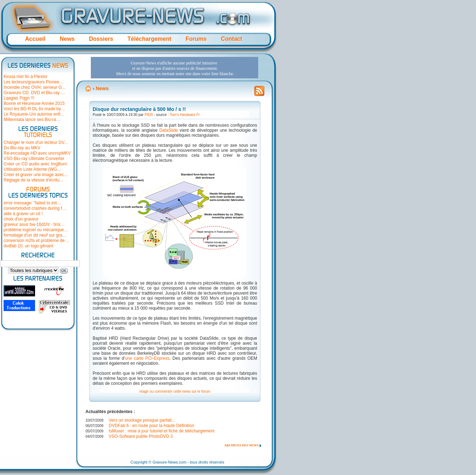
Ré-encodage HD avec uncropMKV (37, 153)
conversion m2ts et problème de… (36, 241)
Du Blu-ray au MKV (22, 148)
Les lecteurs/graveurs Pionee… (33, 82)
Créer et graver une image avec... (36, 175)
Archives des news (241, 445)
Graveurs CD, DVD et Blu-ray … (34, 93)
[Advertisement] (175, 68)
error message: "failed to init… (32, 203)
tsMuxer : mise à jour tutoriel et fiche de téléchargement (161, 431)
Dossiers (101, 39)
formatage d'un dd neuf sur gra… (35, 235)
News (67, 39)
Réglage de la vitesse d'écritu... (33, 180)
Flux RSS (259, 93)
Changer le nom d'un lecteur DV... (36, 142)
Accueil (35, 39)
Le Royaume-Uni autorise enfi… (34, 114)
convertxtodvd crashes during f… (35, 208)
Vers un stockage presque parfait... (142, 420)
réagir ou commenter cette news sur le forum (175, 391)
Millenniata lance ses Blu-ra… (32, 120)
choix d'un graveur (21, 219)
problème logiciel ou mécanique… (36, 230)
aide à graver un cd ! (23, 214)
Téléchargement (149, 39)
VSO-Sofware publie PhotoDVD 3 (141, 436)
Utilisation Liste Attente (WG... (32, 169)
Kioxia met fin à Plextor (26, 77)
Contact (232, 39)
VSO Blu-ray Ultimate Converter (34, 159)
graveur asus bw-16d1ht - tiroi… (34, 224)
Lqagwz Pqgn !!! (19, 98)
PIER (149, 115)
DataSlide (169, 130)
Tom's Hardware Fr (185, 115)
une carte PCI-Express (147, 358)
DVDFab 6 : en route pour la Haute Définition (151, 426)
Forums (196, 39)
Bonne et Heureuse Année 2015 (34, 103)
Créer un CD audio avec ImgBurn (35, 164)
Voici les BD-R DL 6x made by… (34, 109)
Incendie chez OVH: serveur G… (35, 87)
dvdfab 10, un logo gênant (28, 246)
